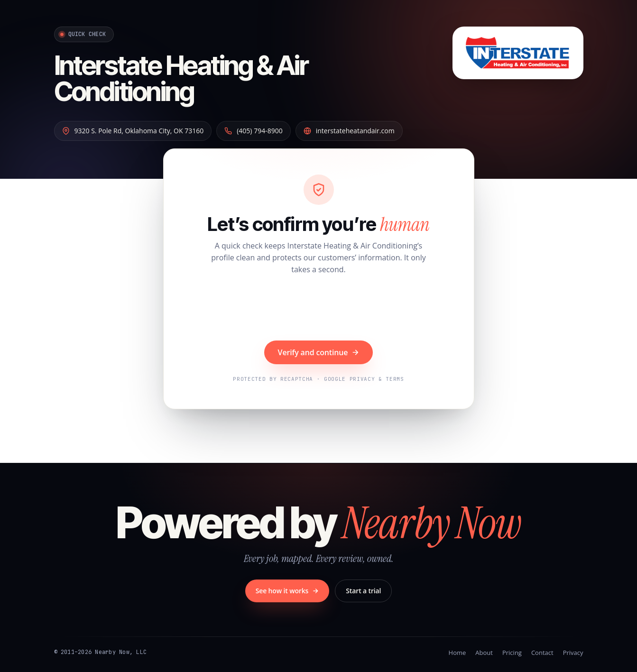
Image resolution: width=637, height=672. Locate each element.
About (484, 653)
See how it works (287, 591)
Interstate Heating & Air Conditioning (181, 78)
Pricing (512, 653)
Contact (542, 653)
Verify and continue (319, 352)
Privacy (573, 653)
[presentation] (319, 309)
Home (457, 653)
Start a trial (363, 591)
